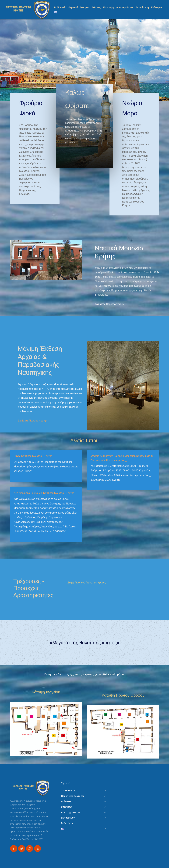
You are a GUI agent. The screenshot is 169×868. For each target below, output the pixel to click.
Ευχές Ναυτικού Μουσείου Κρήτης (33, 456)
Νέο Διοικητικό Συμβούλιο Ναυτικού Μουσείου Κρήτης (44, 493)
